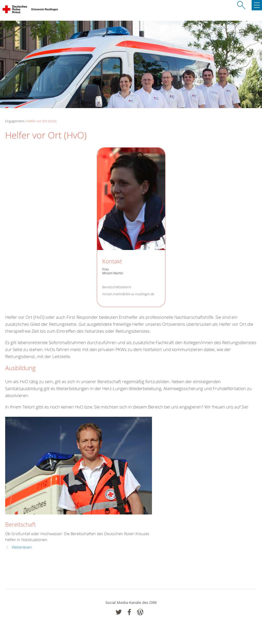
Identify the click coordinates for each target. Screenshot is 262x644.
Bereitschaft (20, 524)
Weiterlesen (22, 547)
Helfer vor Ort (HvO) (42, 121)
